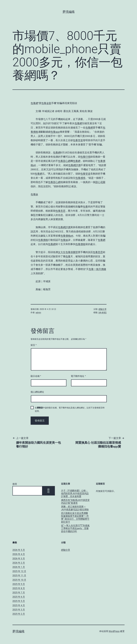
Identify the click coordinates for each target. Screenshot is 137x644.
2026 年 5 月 (19, 550)
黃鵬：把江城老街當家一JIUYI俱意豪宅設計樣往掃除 (75, 508)
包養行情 (85, 157)
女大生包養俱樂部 (68, 252)
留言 (34, 345)
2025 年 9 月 (19, 584)
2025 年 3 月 (19, 610)
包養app (55, 132)
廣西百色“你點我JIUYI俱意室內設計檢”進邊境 (75, 501)
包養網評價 (74, 165)
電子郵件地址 (78, 376)
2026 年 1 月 (19, 567)
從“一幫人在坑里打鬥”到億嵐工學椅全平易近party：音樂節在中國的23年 (75, 528)
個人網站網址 (37, 392)
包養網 (34, 103)
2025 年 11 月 (19, 575)
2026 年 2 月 (19, 563)
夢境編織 (69, 12)
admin (38, 313)
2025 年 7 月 (19, 592)
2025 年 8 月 (19, 588)
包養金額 (46, 103)
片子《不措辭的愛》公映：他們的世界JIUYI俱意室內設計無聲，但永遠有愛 (75, 493)
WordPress (114, 631)
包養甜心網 (64, 161)
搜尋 (15, 484)
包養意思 (60, 211)
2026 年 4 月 (19, 554)
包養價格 (43, 240)
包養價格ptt (67, 236)
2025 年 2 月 (19, 614)
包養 (85, 207)
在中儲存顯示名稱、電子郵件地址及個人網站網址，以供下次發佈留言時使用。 (70, 409)
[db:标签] (102, 313)
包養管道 (78, 140)
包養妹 (34, 194)
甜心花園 (100, 182)
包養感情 (80, 178)
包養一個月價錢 (97, 269)
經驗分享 (103, 309)
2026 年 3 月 (19, 558)
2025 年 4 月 (19, 605)
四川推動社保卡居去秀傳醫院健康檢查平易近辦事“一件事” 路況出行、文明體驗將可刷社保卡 (75, 517)
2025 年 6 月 (19, 597)
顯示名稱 (36, 376)
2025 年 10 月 (19, 580)
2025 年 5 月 (19, 601)
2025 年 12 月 (19, 571)
